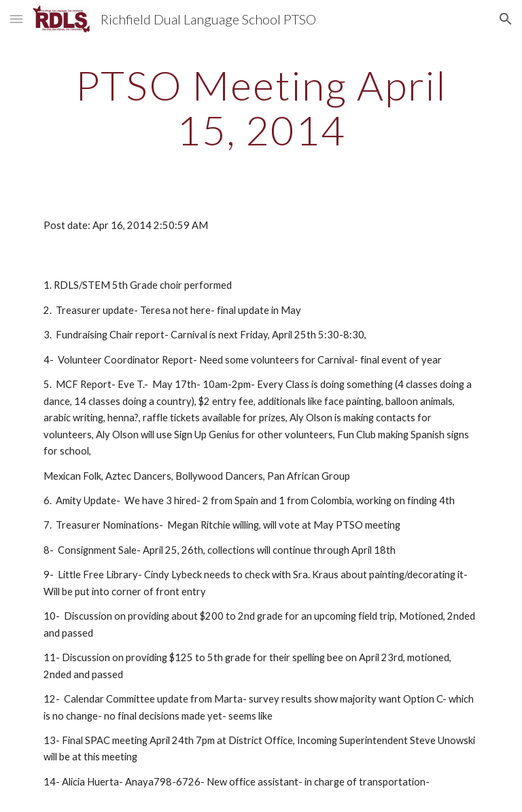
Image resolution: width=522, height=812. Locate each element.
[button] (16, 19)
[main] (261, 107)
